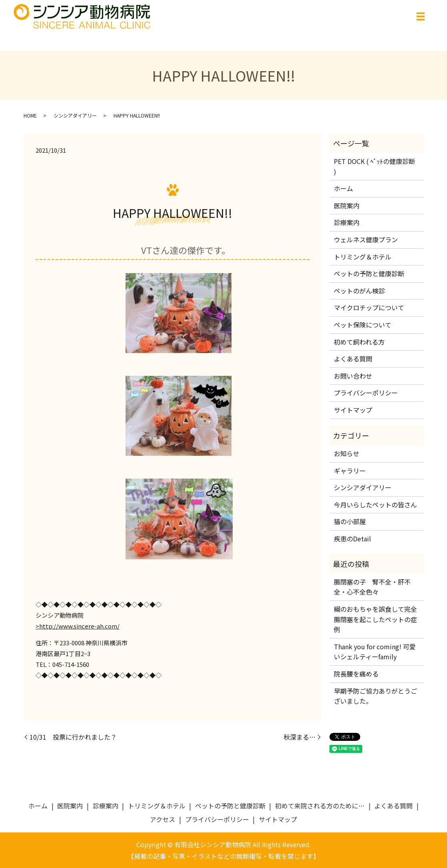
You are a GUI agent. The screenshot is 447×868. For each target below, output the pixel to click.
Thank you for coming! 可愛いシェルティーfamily (375, 652)
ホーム (343, 188)
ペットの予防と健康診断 (369, 273)
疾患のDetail (352, 539)
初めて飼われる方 (359, 342)
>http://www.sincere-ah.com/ (78, 626)
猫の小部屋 (350, 521)
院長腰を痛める (359, 674)
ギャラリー (350, 471)
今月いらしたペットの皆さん (375, 505)
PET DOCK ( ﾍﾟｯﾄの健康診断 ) (374, 166)
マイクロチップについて (369, 307)
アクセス (163, 819)
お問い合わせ (353, 376)
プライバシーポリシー (366, 393)
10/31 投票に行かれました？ (73, 737)
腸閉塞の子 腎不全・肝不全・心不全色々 (372, 587)
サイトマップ (353, 410)
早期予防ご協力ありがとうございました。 (375, 696)
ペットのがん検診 (359, 291)
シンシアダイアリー (75, 115)
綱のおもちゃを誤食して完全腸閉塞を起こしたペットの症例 (375, 619)
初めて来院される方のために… (320, 806)
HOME (30, 115)
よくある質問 (353, 359)
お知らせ (347, 453)
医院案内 (347, 206)
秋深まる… (299, 737)
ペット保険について (363, 325)
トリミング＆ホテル (363, 257)
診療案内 (347, 222)
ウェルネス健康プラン (366, 239)
